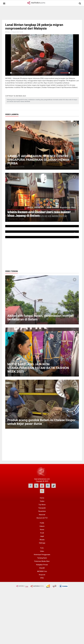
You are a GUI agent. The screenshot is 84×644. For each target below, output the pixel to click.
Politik (42, 523)
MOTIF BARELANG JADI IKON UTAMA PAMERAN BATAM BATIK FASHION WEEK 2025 (38, 368)
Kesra (42, 530)
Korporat (42, 575)
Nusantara (42, 511)
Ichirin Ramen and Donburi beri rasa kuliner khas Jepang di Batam (39, 214)
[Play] (8, 73)
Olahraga (42, 543)
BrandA (42, 568)
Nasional (42, 515)
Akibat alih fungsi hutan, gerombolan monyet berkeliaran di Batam (40, 317)
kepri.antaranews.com (42, 479)
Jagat (42, 536)
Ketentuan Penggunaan (42, 555)
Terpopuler (42, 508)
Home (42, 498)
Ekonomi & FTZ (42, 518)
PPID (42, 578)
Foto (42, 548)
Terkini (42, 501)
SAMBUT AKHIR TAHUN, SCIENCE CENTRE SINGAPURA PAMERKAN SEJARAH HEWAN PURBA (38, 160)
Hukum (42, 526)
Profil (42, 533)
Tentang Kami (42, 558)
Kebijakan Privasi (42, 565)
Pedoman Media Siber (42, 561)
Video (42, 551)
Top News (42, 505)
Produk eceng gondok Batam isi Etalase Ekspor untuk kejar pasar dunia (41, 422)
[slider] (28, 73)
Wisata (42, 540)
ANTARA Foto (42, 571)
